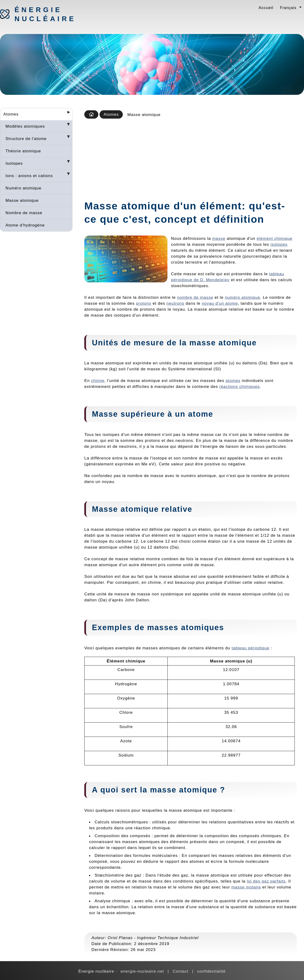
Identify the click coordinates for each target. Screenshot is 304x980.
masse (219, 238)
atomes (233, 381)
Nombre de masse (24, 213)
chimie (98, 381)
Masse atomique (22, 200)
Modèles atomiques (25, 126)
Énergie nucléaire (39, 14)
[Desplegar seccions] (67, 114)
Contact (180, 971)
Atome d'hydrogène (25, 225)
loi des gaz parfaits (266, 881)
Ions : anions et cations (29, 176)
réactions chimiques (240, 386)
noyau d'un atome (220, 303)
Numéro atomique (23, 188)
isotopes (279, 244)
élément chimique (275, 238)
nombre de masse (195, 297)
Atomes (11, 114)
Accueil (266, 8)
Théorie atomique (23, 151)
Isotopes (14, 163)
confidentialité (211, 971)
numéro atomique (243, 297)
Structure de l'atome (26, 139)
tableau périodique (250, 648)
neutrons (175, 303)
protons (144, 303)
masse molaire (246, 887)
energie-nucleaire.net (142, 971)
